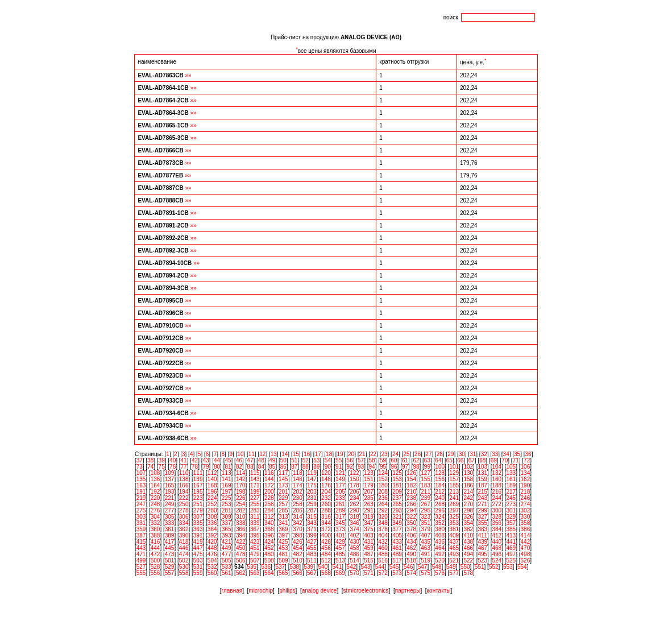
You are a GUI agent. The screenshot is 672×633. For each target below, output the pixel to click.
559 (198, 573)
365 (227, 529)
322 (411, 517)
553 (508, 567)
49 (272, 460)
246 (526, 498)
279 (198, 510)
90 (328, 467)
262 (354, 504)
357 (511, 523)
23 (384, 454)
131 (482, 473)
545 (394, 567)
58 (372, 460)
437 (454, 542)
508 (269, 560)
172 (269, 485)
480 (269, 554)
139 (198, 479)
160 (497, 479)
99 (427, 467)
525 (511, 560)
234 (354, 498)
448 (212, 548)
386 (526, 529)
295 (426, 510)
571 (369, 573)
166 (184, 485)
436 (440, 542)
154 (411, 479)
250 (184, 504)
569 (340, 573)
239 (426, 498)
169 (227, 485)
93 (361, 467)
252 (212, 504)
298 (468, 510)
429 (340, 542)
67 (472, 460)
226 (241, 498)
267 (426, 504)
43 (206, 460)
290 (354, 510)
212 (440, 492)
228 (269, 498)
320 (383, 517)
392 (212, 535)
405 (397, 535)
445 (170, 548)
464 (440, 548)
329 (511, 517)
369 (283, 529)
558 (184, 573)
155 (426, 479)
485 (340, 554)
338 (241, 523)
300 (497, 510)
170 (241, 485)
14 (285, 454)
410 (468, 535)
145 (283, 479)
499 (141, 560)
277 (170, 510)
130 (468, 473)
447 (198, 548)
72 (527, 460)
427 (312, 542)
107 (141, 473)
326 (468, 517)
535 (252, 567)
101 (454, 467)
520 (440, 560)
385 (511, 529)
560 (212, 573)
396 (269, 535)
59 (383, 460)
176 (326, 485)
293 (397, 510)
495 (482, 554)
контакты (439, 591)
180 (383, 485)
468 (497, 548)
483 (312, 554)
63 (427, 460)
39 (162, 460)
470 (526, 548)
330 (526, 517)
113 (227, 473)
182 (411, 485)
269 (454, 504)
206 (354, 492)
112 (212, 473)
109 (170, 473)
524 (497, 560)
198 (241, 492)
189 (511, 485)
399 (312, 535)
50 (283, 460)
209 (397, 492)
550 (465, 567)
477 (227, 554)
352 (440, 523)
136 (155, 479)
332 (155, 523)
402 (354, 535)
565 (283, 573)
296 (440, 510)
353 (454, 523)
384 (497, 529)
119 (312, 473)
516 (383, 560)
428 (326, 542)
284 (269, 510)
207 (369, 492)
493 (454, 554)
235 (369, 498)
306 (184, 517)
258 (298, 504)
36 (528, 454)
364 (212, 529)
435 (426, 542)
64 (438, 460)
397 (283, 535)
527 (141, 567)
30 (462, 454)
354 (468, 523)
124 (383, 473)
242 (468, 498)
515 (369, 560)
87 (294, 467)
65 (449, 460)
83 (250, 467)
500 (155, 560)
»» (188, 75)
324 (440, 517)
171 (255, 485)
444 (155, 548)
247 (141, 504)
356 (497, 523)
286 (298, 510)
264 (383, 504)
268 (440, 504)
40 (173, 460)
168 (212, 485)
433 (397, 542)
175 (312, 485)
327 (482, 517)
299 (482, 510)
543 (366, 567)
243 (482, 498)
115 (255, 473)
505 (227, 560)
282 (241, 510)
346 (354, 523)
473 (170, 554)
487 (369, 554)
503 (198, 560)
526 (526, 560)
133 (511, 473)
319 (369, 517)
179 (369, 485)
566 (298, 573)
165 (170, 485)
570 (354, 573)
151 (369, 479)
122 (354, 473)
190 (526, 485)
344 (326, 523)
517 (397, 560)
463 (426, 548)
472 (155, 554)
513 (340, 560)
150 (354, 479)
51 (294, 460)
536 (266, 567)
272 (497, 504)
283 (255, 510)
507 (255, 560)
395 (255, 535)
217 (511, 492)
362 (184, 529)
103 (482, 467)
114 (241, 473)
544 (380, 567)
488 (383, 554)
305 (170, 517)
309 (227, 517)
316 (326, 517)
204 (326, 492)
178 (354, 485)
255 (255, 504)
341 (283, 523)
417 (170, 542)
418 (184, 542)
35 (517, 454)
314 (298, 517)
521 (454, 560)
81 (228, 467)
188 (497, 485)
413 (511, 535)
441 (511, 542)
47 (250, 460)
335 (198, 523)
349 (397, 523)
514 (354, 560)
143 (255, 479)
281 (227, 510)
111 (198, 473)
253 (227, 504)
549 (451, 567)
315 (312, 517)
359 (141, 529)
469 (511, 548)
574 (411, 573)
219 (141, 498)
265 (397, 504)
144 (269, 479)
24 (395, 454)
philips (287, 591)
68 (482, 460)
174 (298, 485)
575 (426, 573)
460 (383, 548)
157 (454, 479)
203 (312, 492)
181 (397, 485)
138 (184, 479)
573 (397, 573)
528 (155, 567)
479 (255, 554)
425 (283, 542)
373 (340, 529)
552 (494, 567)
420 (212, 542)
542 (352, 567)
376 (383, 529)
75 (162, 467)
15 (296, 454)
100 (440, 467)
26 (418, 454)
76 (173, 467)
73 (140, 467)
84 (261, 467)
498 (526, 554)
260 (326, 504)
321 (397, 517)
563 (255, 573)
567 (312, 573)
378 (411, 529)
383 (482, 529)
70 (505, 460)
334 (184, 523)
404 (383, 535)
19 (340, 454)
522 (468, 560)
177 (340, 485)
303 (141, 517)
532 (212, 567)
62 (416, 460)
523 (482, 560)
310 (241, 517)
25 (406, 454)
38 (150, 460)
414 (526, 535)
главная (232, 591)
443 (141, 548)
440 (497, 542)
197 (227, 492)
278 (184, 510)
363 (198, 529)
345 (340, 523)
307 (198, 517)
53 (316, 460)
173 (283, 485)
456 (326, 548)
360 (155, 529)
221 (170, 498)
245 (511, 498)
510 (298, 560)
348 (383, 523)
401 (340, 535)
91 (339, 467)
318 (354, 517)
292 (383, 510)
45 (228, 460)
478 (241, 554)
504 (212, 560)
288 (326, 510)
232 (326, 498)
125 (397, 473)
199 (255, 492)
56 (350, 460)
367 (255, 529)
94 (372, 467)
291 (369, 510)
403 (369, 535)
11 (252, 454)
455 (312, 548)
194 (184, 492)
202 (298, 492)
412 (497, 535)
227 (255, 498)
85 (272, 467)
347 (369, 523)
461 (397, 548)
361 (170, 529)
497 (511, 554)
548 (437, 567)
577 (454, 573)
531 (198, 567)
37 (140, 460)
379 (426, 529)
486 (354, 554)
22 (373, 454)
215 (482, 492)
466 (468, 548)
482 (298, 554)
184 (440, 485)
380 (440, 529)
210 (411, 492)
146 (298, 479)
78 (195, 467)
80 (217, 467)
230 (298, 498)
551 (480, 567)
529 (170, 567)
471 (141, 554)
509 (283, 560)
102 (468, 467)
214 (468, 492)
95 (383, 467)
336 (212, 523)
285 (283, 510)
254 (241, 504)
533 (227, 567)
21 (362, 454)
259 (312, 504)
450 (241, 548)
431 (369, 542)
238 (411, 498)
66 (460, 460)
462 (411, 548)
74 (150, 467)
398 (298, 535)
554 (522, 567)
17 (318, 454)
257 (283, 504)
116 (269, 473)
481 (283, 554)
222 (184, 498)
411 (482, 535)
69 (494, 460)
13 (274, 454)
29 (451, 454)
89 (316, 467)
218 (526, 492)
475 (198, 554)
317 (340, 517)
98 (416, 467)
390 (184, 535)
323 (426, 517)
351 (426, 523)
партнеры (408, 591)
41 (184, 460)
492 (440, 554)
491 (426, 554)
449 (227, 548)
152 (383, 479)
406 (411, 535)
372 (326, 529)
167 (198, 485)
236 (383, 498)
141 (227, 479)
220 (155, 498)
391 (198, 535)
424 (269, 542)
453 (283, 548)
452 (269, 548)
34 (506, 454)
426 (298, 542)
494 (468, 554)
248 (155, 504)
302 (526, 510)
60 (394, 460)
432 (383, 542)
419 (198, 542)
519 (426, 560)
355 (482, 523)
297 (454, 510)
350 (411, 523)
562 (241, 573)
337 (227, 523)
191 (141, 492)
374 (354, 529)
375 (369, 529)
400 (326, 535)
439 (482, 542)
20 (351, 454)
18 (329, 454)
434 (411, 542)
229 (283, 498)
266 (411, 504)
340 (269, 523)
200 (269, 492)
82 (239, 467)
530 (184, 567)
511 (312, 560)
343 (312, 523)
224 (212, 498)
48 (261, 460)
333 (170, 523)
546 (408, 567)
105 (511, 467)
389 (170, 535)
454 (298, 548)
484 (326, 554)
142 (241, 479)
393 (227, 535)
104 (497, 467)
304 (155, 517)
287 (312, 510)
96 (394, 467)
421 (227, 542)
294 (411, 510)
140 (212, 479)
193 (170, 492)
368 (269, 529)
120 (326, 473)
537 (280, 567)
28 (440, 454)
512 (326, 560)
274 (526, 504)
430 (354, 542)
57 (361, 460)
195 (198, 492)
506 (241, 560)
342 (298, 523)
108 (155, 473)
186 (468, 485)
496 (497, 554)
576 (440, 573)
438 (468, 542)
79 (206, 467)
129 (454, 473)
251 (198, 504)
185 (454, 485)
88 (306, 467)
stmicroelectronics (366, 591)
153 (397, 479)
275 (141, 510)
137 (170, 479)
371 (312, 529)
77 (184, 467)
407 (426, 535)
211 (426, 492)
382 (468, 529)
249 (170, 504)
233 (340, 498)
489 (397, 554)
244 (497, 498)
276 (155, 510)
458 (354, 548)
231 (312, 498)
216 (497, 492)
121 (340, 473)
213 (454, 492)
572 (383, 573)
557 (170, 573)
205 (340, 492)
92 (350, 467)
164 (155, 485)
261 (340, 504)
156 (440, 479)
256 (269, 504)
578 (468, 573)
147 (312, 479)
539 (308, 567)
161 (511, 479)
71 (516, 460)
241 (454, 498)
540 (323, 567)
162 (526, 479)
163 (141, 485)
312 (269, 517)
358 (526, 523)
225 (227, 498)
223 (198, 498)
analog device (320, 591)
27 (428, 454)
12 (262, 454)
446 (184, 548)
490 (411, 554)
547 (423, 567)
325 (454, 517)
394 (241, 535)
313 (283, 517)
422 (241, 542)
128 (440, 473)
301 (511, 510)
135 (141, 479)
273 (511, 504)
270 (468, 504)
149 (340, 479)
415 (141, 542)
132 (497, 473)
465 (454, 548)
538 (294, 567)
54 (328, 460)
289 (340, 510)
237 (397, 498)
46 (239, 460)
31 (473, 454)
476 (212, 554)
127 (426, 473)
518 (411, 560)
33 (495, 454)
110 (184, 473)
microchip (261, 591)
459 (369, 548)
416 (155, 542)
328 (497, 517)
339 (255, 523)
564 (269, 573)
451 (255, 548)
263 (369, 504)
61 (405, 460)
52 (306, 460)
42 (195, 460)
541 (337, 567)
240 (440, 498)
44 (217, 460)
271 (482, 504)
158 (468, 479)
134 (526, 473)
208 (383, 492)
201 (283, 492)
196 (212, 492)
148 (326, 479)
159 (482, 479)
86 (283, 467)
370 (298, 529)
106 (526, 467)
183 (426, 485)
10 (240, 454)
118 (298, 473)
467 (482, 548)
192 (155, 492)
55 (339, 460)
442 (526, 542)
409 (454, 535)
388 (155, 535)
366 (241, 529)
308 (212, 517)
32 (484, 454)
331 (141, 523)
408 (440, 535)
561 (227, 573)
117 (283, 473)
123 (369, 473)
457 (340, 548)
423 (255, 542)
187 (482, 485)
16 (307, 454)
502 (184, 560)
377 (397, 529)
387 (141, 535)
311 (255, 517)
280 (212, 510)
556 (155, 573)
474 (184, 554)
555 (141, 573)
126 (411, 473)
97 (405, 467)
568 (326, 573)
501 (170, 560)
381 (454, 529)
